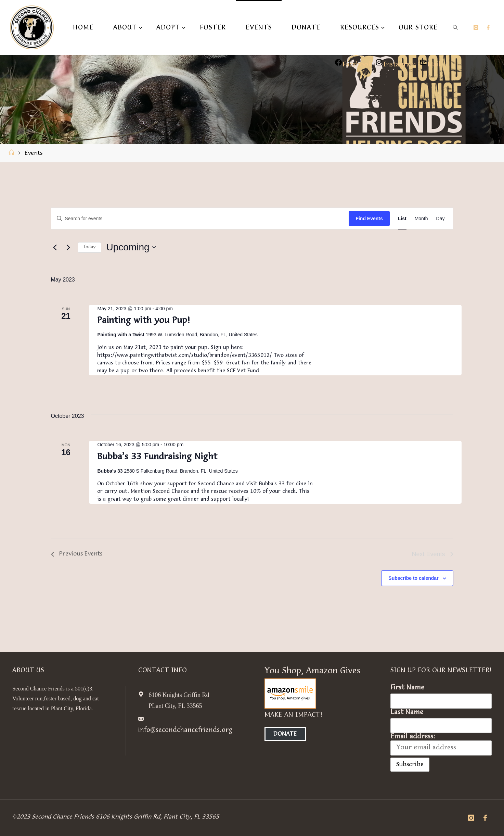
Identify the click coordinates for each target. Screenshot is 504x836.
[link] (456, 27)
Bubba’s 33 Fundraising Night (157, 457)
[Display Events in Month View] (421, 219)
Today (89, 247)
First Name (407, 688)
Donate (285, 734)
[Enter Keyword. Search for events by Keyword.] (200, 219)
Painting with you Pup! (143, 321)
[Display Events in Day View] (441, 219)
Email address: (441, 744)
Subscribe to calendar (413, 578)
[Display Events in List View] (402, 219)
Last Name (407, 712)
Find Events (369, 219)
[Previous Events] (55, 247)
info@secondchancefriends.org (186, 730)
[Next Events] (68, 247)
